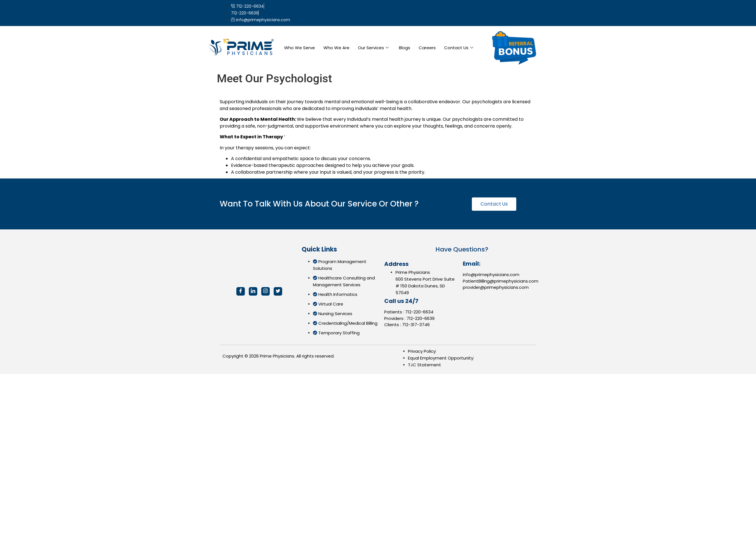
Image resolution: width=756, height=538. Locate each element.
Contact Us (459, 48)
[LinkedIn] (253, 291)
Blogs (405, 48)
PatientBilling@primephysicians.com (501, 281)
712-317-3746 (416, 325)
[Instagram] (265, 291)
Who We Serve (300, 48)
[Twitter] (278, 291)
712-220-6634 (419, 312)
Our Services (373, 48)
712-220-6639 (421, 318)
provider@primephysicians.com (496, 287)
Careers (427, 48)
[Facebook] (241, 291)
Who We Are (336, 48)
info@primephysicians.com (491, 275)
